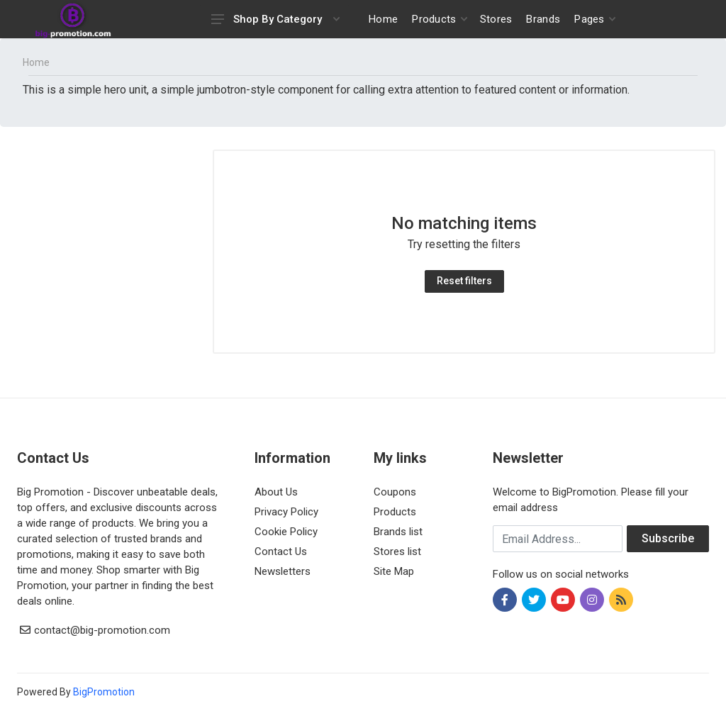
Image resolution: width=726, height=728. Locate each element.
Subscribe (668, 538)
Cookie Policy (286, 532)
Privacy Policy (286, 512)
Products (395, 512)
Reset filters (464, 281)
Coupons (395, 492)
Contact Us (281, 551)
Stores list (397, 551)
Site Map (394, 571)
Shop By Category (275, 19)
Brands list (398, 532)
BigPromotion (104, 692)
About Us (276, 492)
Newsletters (283, 571)
